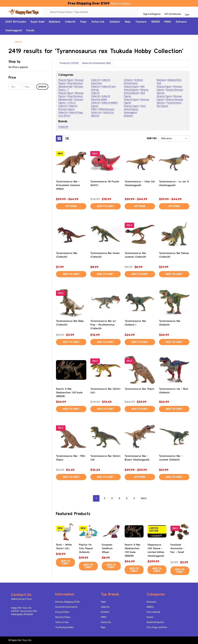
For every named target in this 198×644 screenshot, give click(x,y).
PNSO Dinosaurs (107, 109)
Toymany (141, 22)
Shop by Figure (66, 80)
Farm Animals (153, 612)
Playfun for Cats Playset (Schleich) (86, 548)
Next (146, 498)
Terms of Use (62, 622)
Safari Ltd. (98, 22)
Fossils (30, 30)
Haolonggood (14, 30)
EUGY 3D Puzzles (16, 22)
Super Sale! (38, 22)
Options (71, 206)
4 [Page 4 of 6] (119, 498)
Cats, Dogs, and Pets (157, 627)
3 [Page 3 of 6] (112, 498)
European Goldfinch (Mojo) (107, 548)
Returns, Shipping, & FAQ (67, 602)
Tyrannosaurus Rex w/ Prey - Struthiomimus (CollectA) (103, 325)
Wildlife (150, 607)
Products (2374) (69, 63)
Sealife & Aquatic (155, 622)
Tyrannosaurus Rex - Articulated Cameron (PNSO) (68, 185)
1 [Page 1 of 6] (96, 498)
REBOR (156, 22)
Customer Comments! (66, 607)
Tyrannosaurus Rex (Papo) (139, 389)
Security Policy (63, 617)
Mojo (128, 22)
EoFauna (181, 22)
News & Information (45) (96, 63)
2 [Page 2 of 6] (105, 498)
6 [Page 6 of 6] (134, 498)
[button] (28, 79)
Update (42, 87)
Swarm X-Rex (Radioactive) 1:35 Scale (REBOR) (69, 393)
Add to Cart (105, 206)
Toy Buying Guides (64, 627)
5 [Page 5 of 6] (127, 498)
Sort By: (152, 139)
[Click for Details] (121, 4)
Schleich (115, 22)
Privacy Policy (62, 612)
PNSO (168, 22)
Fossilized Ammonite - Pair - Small (177, 548)
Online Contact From (22, 599)
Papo (83, 22)
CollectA (70, 22)
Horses (150, 617)
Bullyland (54, 22)
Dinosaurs (152, 602)
